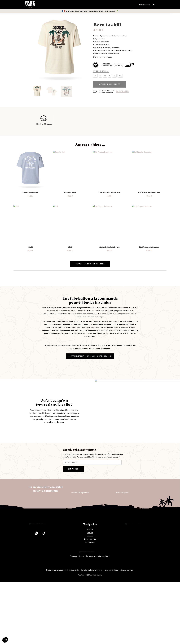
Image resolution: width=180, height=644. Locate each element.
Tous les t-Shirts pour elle (90, 264)
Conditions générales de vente (92, 625)
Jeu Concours (90, 587)
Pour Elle (90, 577)
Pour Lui (90, 574)
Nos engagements (90, 584)
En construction (145, 5)
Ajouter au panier (109, 84)
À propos (90, 581)
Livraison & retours (111, 625)
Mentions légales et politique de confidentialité (62, 625)
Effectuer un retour (127, 625)
